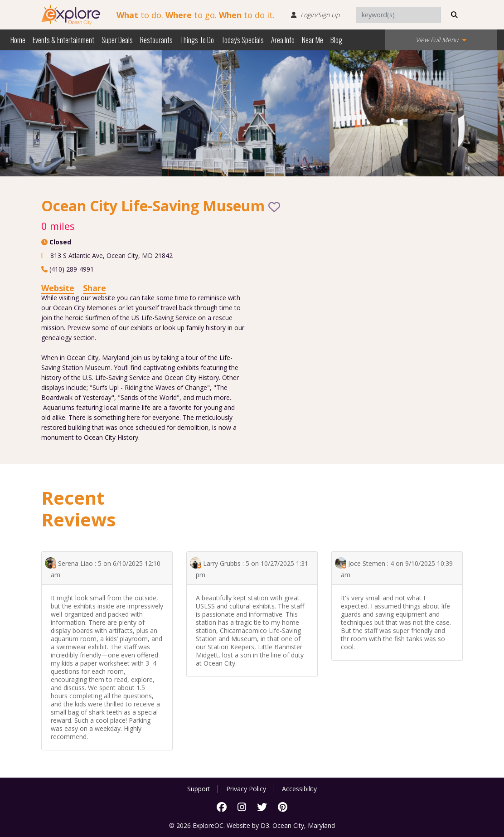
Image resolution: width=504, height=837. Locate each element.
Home (18, 40)
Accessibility (299, 789)
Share (94, 288)
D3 (265, 825)
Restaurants (156, 40)
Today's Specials (242, 40)
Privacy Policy (246, 789)
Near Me (313, 40)
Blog (336, 40)
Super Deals (117, 40)
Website (58, 288)
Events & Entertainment (63, 40)
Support (199, 789)
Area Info (283, 40)
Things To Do (197, 40)
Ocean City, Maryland (304, 825)
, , (111, 255)
